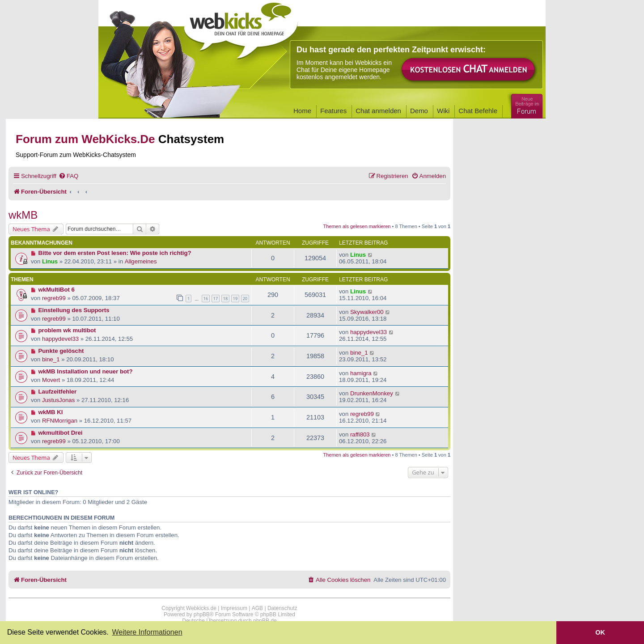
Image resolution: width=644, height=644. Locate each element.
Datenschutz (282, 608)
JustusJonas (58, 400)
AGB (257, 608)
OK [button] (600, 632)
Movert (51, 380)
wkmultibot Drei (61, 433)
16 (206, 299)
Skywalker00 (367, 312)
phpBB (202, 614)
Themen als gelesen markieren (357, 226)
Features (333, 111)
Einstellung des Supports (74, 310)
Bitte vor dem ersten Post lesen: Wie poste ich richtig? (115, 253)
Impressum (234, 608)
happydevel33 (60, 339)
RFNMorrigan (60, 421)
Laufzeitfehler (58, 392)
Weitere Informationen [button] (147, 632)
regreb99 (54, 298)
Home (302, 111)
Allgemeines (141, 261)
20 (245, 299)
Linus (50, 261)
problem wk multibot (67, 330)
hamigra (361, 373)
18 (225, 299)
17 (216, 299)
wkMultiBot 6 (57, 290)
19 (235, 299)
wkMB (23, 215)
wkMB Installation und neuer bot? (86, 371)
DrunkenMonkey (372, 393)
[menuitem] (68, 176)
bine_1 (51, 359)
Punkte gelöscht (61, 351)
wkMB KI (51, 412)
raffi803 (360, 434)
